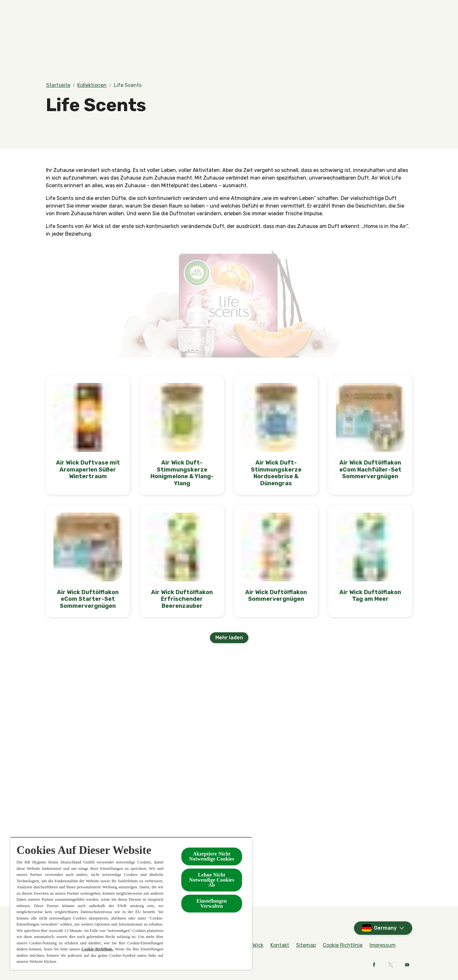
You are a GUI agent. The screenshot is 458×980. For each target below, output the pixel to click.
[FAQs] (358, 9)
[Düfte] (109, 31)
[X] (391, 965)
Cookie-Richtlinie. (97, 949)
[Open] (406, 31)
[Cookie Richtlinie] (343, 945)
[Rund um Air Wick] (391, 9)
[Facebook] (374, 965)
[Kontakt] (341, 31)
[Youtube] (407, 965)
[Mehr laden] (229, 638)
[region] (131, 903)
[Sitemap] (306, 945)
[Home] (59, 31)
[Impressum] (383, 945)
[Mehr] (380, 31)
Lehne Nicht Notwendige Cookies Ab (212, 880)
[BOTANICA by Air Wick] (224, 31)
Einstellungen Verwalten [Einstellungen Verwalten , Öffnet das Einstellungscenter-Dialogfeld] (212, 903)
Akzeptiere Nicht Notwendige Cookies (212, 856)
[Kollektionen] (286, 31)
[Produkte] (157, 31)
